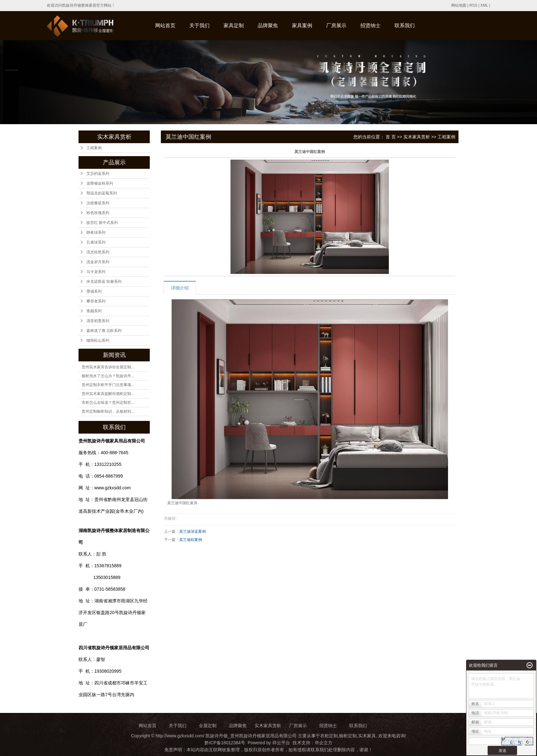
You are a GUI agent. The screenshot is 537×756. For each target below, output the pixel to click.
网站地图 (459, 5)
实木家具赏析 (417, 137)
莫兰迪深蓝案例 (193, 531)
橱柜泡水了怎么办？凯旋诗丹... (108, 376)
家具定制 (234, 25)
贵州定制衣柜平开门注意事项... (108, 385)
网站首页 (165, 25)
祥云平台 (281, 743)
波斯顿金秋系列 (100, 183)
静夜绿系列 (96, 232)
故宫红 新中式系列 (102, 223)
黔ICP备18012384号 (225, 743)
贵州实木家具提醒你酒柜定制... (108, 394)
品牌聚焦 (268, 25)
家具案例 (302, 25)
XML (484, 5)
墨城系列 (94, 291)
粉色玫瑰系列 (98, 213)
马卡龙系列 (96, 272)
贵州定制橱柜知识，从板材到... (108, 411)
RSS (474, 5)
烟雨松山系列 (98, 340)
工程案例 (94, 148)
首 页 (391, 137)
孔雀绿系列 (96, 242)
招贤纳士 (370, 25)
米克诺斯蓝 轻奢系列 (104, 282)
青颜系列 (94, 311)
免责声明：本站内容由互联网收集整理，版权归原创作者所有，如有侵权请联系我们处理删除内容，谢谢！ (268, 750)
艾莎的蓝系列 (98, 174)
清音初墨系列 (98, 321)
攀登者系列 (96, 301)
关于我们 (199, 25)
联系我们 (405, 25)
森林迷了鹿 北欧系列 (104, 331)
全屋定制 (208, 726)
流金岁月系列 (98, 262)
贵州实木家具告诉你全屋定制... (108, 367)
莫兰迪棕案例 (191, 540)
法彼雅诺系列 (98, 203)
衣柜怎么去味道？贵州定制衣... (108, 403)
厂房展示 (336, 25)
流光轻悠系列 (98, 252)
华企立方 (324, 743)
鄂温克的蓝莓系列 (102, 193)
